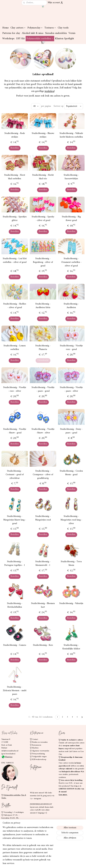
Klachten (35, 748)
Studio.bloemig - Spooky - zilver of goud (43, 219)
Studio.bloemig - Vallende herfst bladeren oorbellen (71, 135)
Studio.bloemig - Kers (43, 645)
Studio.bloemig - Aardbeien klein (43, 306)
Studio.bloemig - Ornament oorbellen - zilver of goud (71, 262)
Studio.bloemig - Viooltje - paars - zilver (71, 389)
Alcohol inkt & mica (33, 33)
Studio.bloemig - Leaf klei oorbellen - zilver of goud (15, 261)
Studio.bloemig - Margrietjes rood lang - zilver (71, 520)
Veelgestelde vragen (39, 757)
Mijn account (55, 3)
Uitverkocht (43, 360)
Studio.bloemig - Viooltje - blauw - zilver (43, 431)
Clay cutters (18, 28)
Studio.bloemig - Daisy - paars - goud (71, 431)
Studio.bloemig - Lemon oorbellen (15, 348)
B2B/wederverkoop (39, 759)
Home (6, 28)
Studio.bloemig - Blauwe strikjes (43, 135)
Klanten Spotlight (65, 39)
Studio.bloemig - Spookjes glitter (15, 219)
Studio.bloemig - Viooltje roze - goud (71, 348)
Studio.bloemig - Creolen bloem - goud (71, 473)
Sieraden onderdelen (56, 33)
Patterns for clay (11, 33)
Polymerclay (35, 28)
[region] (28, 847)
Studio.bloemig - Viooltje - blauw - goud (15, 431)
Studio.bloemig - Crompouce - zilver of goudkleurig (43, 475)
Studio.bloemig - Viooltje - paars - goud (43, 389)
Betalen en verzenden (40, 742)
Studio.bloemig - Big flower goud (71, 219)
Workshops (8, 39)
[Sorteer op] (74, 106)
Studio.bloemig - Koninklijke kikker (71, 647)
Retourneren (37, 745)
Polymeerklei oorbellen (40, 39)
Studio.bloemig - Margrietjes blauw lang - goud (15, 520)
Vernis (72, 33)
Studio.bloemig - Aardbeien (71, 306)
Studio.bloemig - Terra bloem (71, 564)
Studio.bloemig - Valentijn (71, 604)
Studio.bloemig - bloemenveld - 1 (43, 564)
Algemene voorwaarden (41, 751)
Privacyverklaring (38, 754)
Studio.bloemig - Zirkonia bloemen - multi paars (15, 691)
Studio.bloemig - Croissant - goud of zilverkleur (15, 475)
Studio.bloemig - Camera (15, 645)
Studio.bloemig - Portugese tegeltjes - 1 (15, 564)
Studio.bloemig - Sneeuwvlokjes (71, 177)
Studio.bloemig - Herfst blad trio (43, 177)
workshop (49, 91)
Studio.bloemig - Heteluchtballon (15, 605)
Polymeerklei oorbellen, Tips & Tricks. (14, 797)
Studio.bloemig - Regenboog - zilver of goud (43, 262)
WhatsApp (7, 757)
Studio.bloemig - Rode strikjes (15, 135)
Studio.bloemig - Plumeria (43, 348)
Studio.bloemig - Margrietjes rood (43, 518)
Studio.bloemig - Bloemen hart (43, 605)
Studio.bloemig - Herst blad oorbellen (15, 177)
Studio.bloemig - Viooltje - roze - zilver (15, 389)
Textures (50, 28)
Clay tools (63, 28)
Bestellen (15, 148)
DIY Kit (20, 39)
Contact (35, 739)
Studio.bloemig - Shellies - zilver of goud (15, 306)
